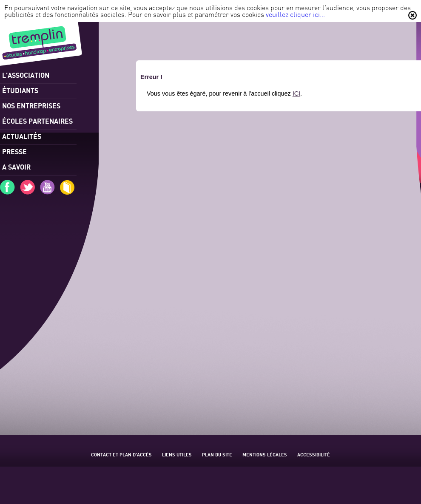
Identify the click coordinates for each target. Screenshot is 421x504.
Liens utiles (177, 454)
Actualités (22, 136)
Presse (14, 151)
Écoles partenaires (37, 121)
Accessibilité (314, 454)
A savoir (16, 167)
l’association (26, 75)
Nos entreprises (31, 106)
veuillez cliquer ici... (295, 14)
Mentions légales (265, 454)
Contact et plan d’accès (121, 454)
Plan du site (217, 454)
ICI (296, 93)
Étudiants (20, 90)
